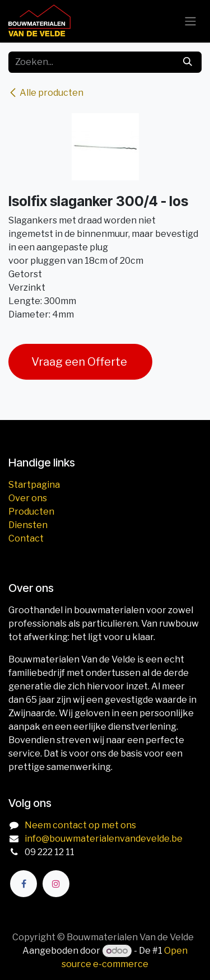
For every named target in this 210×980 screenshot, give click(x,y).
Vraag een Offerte (80, 362)
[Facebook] (24, 884)
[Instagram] (56, 884)
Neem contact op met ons (80, 825)
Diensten (28, 525)
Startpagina (34, 485)
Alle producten (46, 93)
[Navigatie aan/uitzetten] (190, 22)
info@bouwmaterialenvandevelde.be (104, 839)
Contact (26, 538)
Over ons (28, 498)
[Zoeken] (188, 62)
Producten (31, 512)
